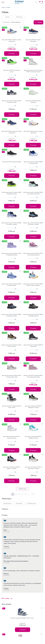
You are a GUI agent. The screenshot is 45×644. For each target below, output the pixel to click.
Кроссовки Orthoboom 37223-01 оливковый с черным (33, 407)
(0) (15, 45)
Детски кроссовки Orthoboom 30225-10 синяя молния (33, 163)
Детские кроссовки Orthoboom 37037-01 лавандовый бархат (12, 254)
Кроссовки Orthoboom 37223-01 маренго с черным (12, 468)
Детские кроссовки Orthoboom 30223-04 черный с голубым (33, 224)
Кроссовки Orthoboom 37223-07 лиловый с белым (12, 437)
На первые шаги (31, 504)
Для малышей (7, 504)
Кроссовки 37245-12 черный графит (12, 162)
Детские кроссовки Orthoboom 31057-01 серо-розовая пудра (12, 376)
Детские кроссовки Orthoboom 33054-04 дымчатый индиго (12, 315)
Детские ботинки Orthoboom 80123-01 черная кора (33, 346)
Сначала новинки (15, 22)
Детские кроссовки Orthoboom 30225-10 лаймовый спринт (12, 193)
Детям (7, 17)
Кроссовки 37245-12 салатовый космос (12, 71)
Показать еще (22, 489)
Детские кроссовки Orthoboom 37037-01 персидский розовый (33, 254)
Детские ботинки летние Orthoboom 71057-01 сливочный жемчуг (33, 71)
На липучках (19, 504)
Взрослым (19, 17)
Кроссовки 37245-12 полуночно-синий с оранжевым (12, 132)
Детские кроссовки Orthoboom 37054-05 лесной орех (12, 346)
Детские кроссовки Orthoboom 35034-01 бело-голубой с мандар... (33, 285)
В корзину (12, 54)
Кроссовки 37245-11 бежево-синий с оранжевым (12, 41)
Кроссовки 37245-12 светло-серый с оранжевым (33, 132)
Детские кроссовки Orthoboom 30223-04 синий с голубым (12, 224)
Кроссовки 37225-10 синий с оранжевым (33, 41)
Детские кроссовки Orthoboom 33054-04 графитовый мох (33, 315)
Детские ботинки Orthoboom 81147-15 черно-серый (12, 407)
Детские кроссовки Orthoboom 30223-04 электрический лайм (33, 193)
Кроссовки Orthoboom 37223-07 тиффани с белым (33, 437)
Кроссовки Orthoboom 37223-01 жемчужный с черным (33, 468)
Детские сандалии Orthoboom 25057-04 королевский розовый (33, 376)
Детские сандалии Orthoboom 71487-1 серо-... (22, 618)
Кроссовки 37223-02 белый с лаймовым (33, 102)
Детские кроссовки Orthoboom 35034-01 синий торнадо (12, 285)
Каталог (4, 7)
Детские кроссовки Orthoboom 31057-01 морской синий (12, 102)
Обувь (9, 7)
